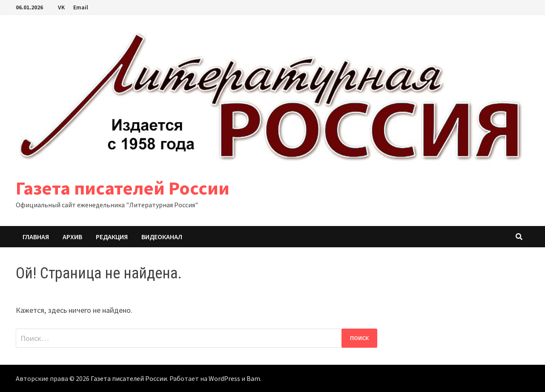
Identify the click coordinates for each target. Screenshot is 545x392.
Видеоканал (162, 237)
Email (81, 7)
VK (61, 7)
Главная (36, 237)
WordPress (224, 378)
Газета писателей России (123, 188)
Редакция (112, 237)
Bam (253, 378)
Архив (72, 237)
